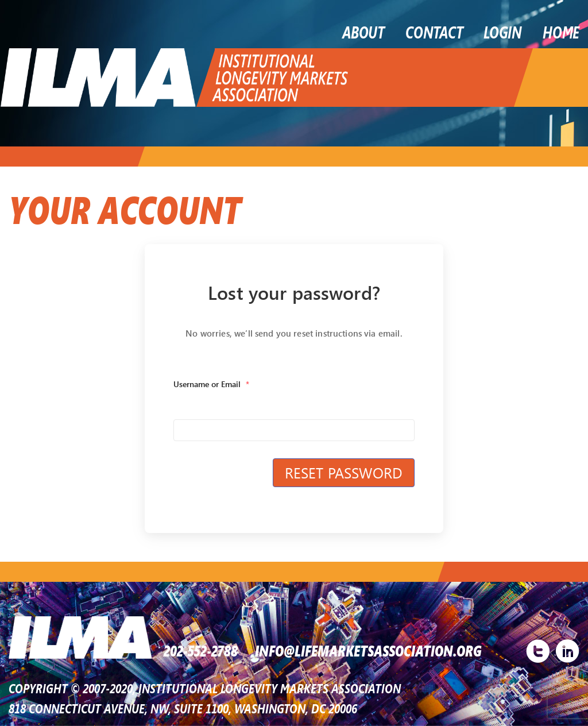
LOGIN (503, 32)
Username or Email (211, 384)
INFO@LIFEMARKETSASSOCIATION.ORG (368, 650)
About (363, 32)
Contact (434, 32)
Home (561, 32)
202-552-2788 (201, 650)
